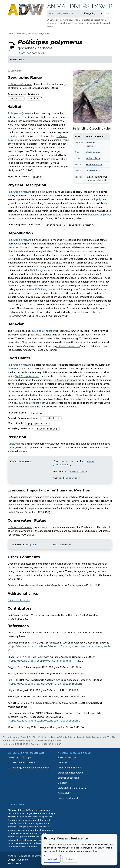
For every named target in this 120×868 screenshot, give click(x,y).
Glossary (63, 783)
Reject (70, 859)
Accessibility (65, 793)
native (34, 98)
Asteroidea (78, 471)
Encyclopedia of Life (19, 600)
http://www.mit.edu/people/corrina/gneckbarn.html (45, 661)
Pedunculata (93, 158)
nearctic (16, 98)
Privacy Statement (68, 798)
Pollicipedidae (94, 164)
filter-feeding (47, 429)
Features (18, 60)
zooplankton (51, 418)
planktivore (38, 413)
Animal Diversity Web (80, 6)
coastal (38, 177)
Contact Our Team (18, 860)
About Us (63, 762)
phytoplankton (38, 423)
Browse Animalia (67, 757)
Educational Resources (70, 773)
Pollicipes (91, 171)
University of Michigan (20, 757)
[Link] (34, 545)
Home (10, 34)
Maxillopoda (93, 152)
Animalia (21, 34)
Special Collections (68, 778)
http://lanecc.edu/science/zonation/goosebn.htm (43, 721)
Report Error (14, 863)
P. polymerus (101, 199)
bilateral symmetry (82, 225)
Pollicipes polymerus (39, 34)
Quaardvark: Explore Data (72, 788)
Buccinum (72, 478)
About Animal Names (69, 768)
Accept (53, 859)
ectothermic (53, 225)
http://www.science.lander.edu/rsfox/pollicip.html (46, 684)
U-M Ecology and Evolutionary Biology (28, 768)
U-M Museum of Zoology (21, 762)
